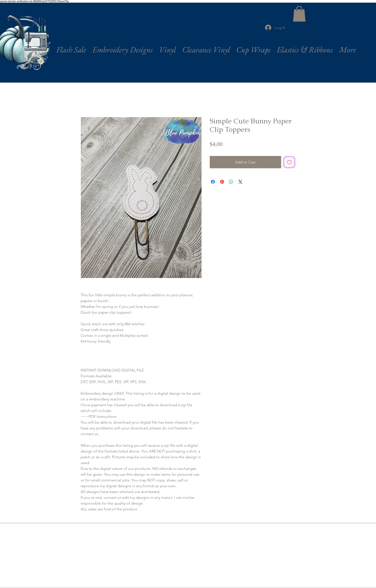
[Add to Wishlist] (289, 162)
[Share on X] (240, 182)
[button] (299, 14)
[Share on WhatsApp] (231, 182)
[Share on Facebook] (213, 182)
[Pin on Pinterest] (222, 182)
